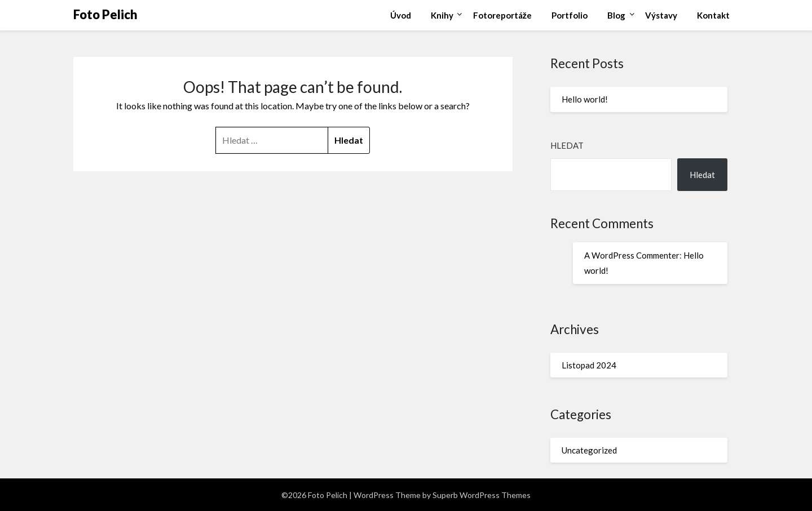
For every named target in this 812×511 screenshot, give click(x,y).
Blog (616, 15)
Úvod (401, 15)
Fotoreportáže (503, 15)
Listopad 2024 (589, 365)
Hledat (567, 145)
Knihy (442, 15)
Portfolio (570, 15)
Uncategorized (589, 450)
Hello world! (585, 99)
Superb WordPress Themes (482, 495)
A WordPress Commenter (632, 255)
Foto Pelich (105, 14)
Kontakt (713, 15)
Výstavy (661, 15)
